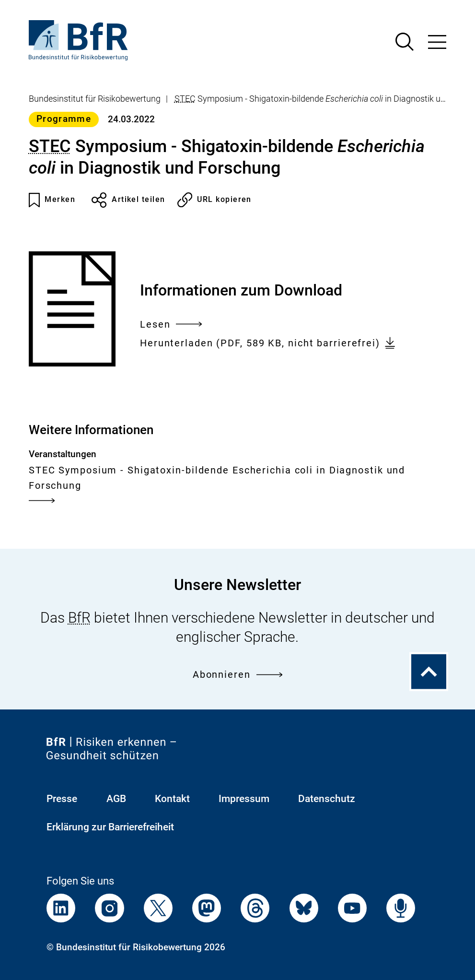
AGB (116, 798)
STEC (185, 99)
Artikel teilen (128, 200)
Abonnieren (237, 674)
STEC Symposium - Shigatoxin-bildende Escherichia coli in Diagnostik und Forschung (217, 486)
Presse (62, 798)
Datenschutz (327, 798)
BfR (79, 618)
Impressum (244, 798)
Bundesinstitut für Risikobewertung (95, 99)
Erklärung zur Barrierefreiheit (110, 827)
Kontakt (172, 798)
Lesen (171, 325)
